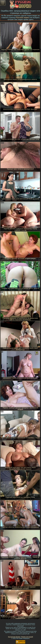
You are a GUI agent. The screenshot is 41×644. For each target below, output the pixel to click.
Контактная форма (14, 637)
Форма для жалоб (27, 637)
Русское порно (23, 18)
